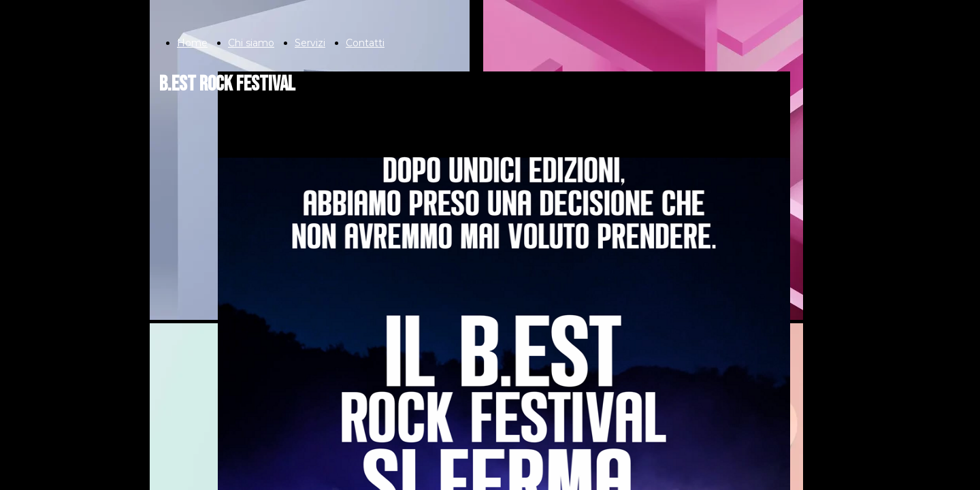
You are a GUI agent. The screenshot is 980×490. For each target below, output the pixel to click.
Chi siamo (251, 43)
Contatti (365, 43)
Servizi (310, 43)
